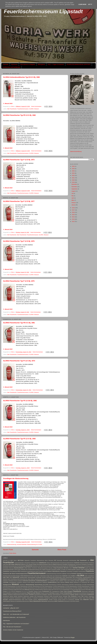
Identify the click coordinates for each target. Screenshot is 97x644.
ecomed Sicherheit (22, 544)
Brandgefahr (65, 564)
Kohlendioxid (63, 579)
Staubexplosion (40, 596)
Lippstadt (82, 581)
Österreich (46, 590)
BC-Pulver (12, 564)
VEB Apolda (89, 598)
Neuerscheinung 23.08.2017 (46, 588)
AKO (55, 560)
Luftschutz (25, 582)
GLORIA (31, 109)
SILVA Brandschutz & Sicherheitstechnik (61, 595)
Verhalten (51, 600)
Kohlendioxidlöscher (83, 579)
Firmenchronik (91, 574)
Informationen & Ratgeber (28, 64)
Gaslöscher (65, 576)
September (75, 189)
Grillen (86, 576)
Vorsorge (77, 600)
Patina (80, 590)
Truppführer (24, 598)
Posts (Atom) (13, 553)
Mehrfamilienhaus (38, 582)
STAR (35, 596)
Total (82, 596)
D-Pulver (92, 566)
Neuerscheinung (30, 585)
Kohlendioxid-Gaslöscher (72, 579)
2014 (73, 217)
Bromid (60, 566)
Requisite (43, 593)
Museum (37, 109)
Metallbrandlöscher (52, 582)
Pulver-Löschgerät (68, 591)
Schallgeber (57, 593)
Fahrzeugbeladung (13, 571)
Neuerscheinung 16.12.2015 (39, 586)
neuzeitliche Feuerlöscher (83, 588)
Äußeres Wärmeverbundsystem (53, 563)
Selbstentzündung (17, 595)
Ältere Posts (62, 550)
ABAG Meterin (14, 560)
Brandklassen (6, 566)
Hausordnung (49, 577)
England (44, 570)
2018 (73, 208)
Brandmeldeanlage (13, 566)
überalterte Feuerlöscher (39, 598)
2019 (73, 182)
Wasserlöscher (37, 601)
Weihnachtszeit (51, 601)
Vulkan (81, 600)
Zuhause (77, 601)
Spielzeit (11, 596)
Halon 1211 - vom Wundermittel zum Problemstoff (16, 614)
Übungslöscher (47, 598)
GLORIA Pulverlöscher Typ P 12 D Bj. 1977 (19, 201)
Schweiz (5, 595)
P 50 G (57, 590)
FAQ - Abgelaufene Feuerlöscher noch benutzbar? (16, 624)
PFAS (87, 590)
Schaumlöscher (68, 593)
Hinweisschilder (69, 577)
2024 (73, 171)
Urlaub (84, 598)
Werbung (66, 601)
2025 (73, 169)
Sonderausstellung (83, 595)
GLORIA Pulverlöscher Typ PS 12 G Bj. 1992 (19, 439)
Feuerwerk (79, 574)
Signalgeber (45, 595)
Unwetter (80, 598)
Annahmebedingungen (19, 563)
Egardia (87, 568)
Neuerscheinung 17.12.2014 (88, 586)
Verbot (23, 600)
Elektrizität (23, 570)
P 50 (55, 590)
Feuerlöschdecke (82, 571)
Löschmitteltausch (13, 582)
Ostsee (50, 590)
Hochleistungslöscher (87, 577)
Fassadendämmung (31, 571)
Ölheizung (27, 590)
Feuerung (69, 574)
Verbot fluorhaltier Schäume (31, 600)
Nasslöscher (22, 585)
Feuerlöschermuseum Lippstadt (43, 11)
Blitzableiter (46, 564)
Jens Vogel (28, 579)
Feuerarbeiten (70, 571)
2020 (73, 180)
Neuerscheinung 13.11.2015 (14, 586)
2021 (73, 178)
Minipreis (72, 582)
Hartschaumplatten (32, 577)
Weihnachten (44, 601)
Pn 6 (23, 591)
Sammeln (47, 593)
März (73, 200)
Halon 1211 (9, 577)
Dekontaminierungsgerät (43, 568)
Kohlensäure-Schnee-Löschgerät (15, 581)
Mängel (33, 582)
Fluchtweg (5, 576)
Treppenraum (6, 598)
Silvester (72, 595)
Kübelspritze (53, 581)
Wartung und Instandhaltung (16, 601)
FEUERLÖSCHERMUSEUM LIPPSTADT (79, 64)
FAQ (19, 571)
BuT (68, 566)
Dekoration (51, 568)
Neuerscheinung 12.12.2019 (81, 585)
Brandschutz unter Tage (38, 566)
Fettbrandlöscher (56, 571)
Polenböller (31, 591)
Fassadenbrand (23, 571)
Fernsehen (41, 571)
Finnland (86, 574)
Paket (77, 590)
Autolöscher (77, 563)
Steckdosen (46, 596)
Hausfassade (39, 577)
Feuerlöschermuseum (23, 109)
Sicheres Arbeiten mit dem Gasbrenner (13, 630)
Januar (73, 205)
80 (9, 560)
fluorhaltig (13, 576)
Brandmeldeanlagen (21, 566)
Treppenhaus (91, 596)
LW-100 (29, 582)
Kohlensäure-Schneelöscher (29, 581)
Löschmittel (6, 582)
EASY (71, 568)
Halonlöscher (16, 577)
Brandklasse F (91, 564)
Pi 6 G (13, 591)
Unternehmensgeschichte (73, 598)
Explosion (78, 570)
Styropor (60, 596)
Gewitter (73, 576)
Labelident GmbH (63, 581)
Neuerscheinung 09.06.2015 (68, 585)
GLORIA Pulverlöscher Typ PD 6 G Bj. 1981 (19, 323)
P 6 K (70, 590)
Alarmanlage (60, 560)
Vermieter (55, 600)
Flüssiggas (18, 576)
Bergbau (35, 564)
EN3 (27, 570)
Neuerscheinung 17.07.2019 (63, 586)
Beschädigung (40, 564)
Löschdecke (87, 581)
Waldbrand (92, 600)
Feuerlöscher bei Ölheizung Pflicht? (12, 611)
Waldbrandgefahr (7, 601)
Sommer (77, 595)
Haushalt (44, 577)
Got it (90, 4)
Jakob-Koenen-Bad (21, 579)
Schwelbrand (10, 595)
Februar (74, 203)
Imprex (9, 579)
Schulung (88, 593)
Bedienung (17, 564)
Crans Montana (87, 566)
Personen (83, 590)
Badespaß (82, 563)
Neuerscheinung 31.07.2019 (35, 544)
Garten (51, 576)
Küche (57, 581)
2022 (73, 175)
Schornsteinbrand (83, 593)
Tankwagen (65, 596)
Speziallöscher (6, 596)
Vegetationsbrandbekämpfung (15, 600)
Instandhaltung (14, 579)
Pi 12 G (9, 591)
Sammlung (52, 593)
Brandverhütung (55, 566)
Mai (73, 196)
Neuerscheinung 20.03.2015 (9, 588)
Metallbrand (45, 582)
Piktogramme (19, 591)
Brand (55, 564)
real (12, 593)
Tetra (69, 596)
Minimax (67, 582)
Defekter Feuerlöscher (32, 568)
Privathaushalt (46, 591)
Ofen (23, 590)
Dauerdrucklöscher (19, 568)
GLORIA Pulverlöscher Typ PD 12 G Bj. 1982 (19, 115)
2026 (73, 166)
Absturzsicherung (12, 544)
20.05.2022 (5, 560)
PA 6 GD (74, 590)
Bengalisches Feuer (24, 564)
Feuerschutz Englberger (61, 574)
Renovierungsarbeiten (22, 593)
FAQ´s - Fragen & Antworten (56, 64)
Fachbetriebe (86, 570)
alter (88, 560)
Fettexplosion (63, 571)
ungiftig (65, 598)
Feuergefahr (75, 571)
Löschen (92, 581)
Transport (86, 596)
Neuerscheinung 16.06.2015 (26, 586)
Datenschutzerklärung (76, 151)
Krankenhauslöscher (42, 581)
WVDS (74, 601)
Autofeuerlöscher (70, 563)
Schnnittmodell (76, 593)
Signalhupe (50, 595)
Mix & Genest (91, 582)
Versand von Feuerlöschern (68, 600)
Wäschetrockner (26, 601)
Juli (73, 193)
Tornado (79, 596)
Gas (54, 576)
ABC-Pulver (21, 560)
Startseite (6, 64)
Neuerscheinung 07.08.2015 (55, 585)
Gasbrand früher (59, 576)
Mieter (59, 582)
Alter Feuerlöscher (12, 109)
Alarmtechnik (66, 560)
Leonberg (72, 581)
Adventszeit (51, 560)
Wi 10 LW (70, 601)
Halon (4, 577)
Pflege (90, 590)
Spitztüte (16, 596)
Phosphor (5, 591)
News (90, 588)
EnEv (41, 570)
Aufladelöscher (42, 563)
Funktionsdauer (43, 576)
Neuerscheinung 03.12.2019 (42, 585)
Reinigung (15, 593)
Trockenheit (12, 598)
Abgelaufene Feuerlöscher (30, 560)
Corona (78, 566)
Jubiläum (32, 579)
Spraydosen (20, 596)
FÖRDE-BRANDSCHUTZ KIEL (27, 576)
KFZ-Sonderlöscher (55, 579)
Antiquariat (33, 563)
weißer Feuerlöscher (59, 601)
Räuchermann (85, 591)
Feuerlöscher (90, 571)
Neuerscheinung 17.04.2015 (51, 586)
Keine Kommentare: (37, 106)
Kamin (43, 579)
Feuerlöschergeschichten (21, 574)
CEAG (72, 566)
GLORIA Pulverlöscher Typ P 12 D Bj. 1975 (19, 241)
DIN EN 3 (66, 568)
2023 (73, 173)
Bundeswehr (64, 566)
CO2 (75, 566)
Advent (46, 560)
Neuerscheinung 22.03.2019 (21, 588)
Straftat (51, 596)
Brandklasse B (85, 564)
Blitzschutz (51, 564)
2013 (73, 219)
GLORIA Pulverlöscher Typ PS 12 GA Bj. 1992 (20, 401)
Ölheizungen (32, 590)
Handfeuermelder (24, 577)
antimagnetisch (27, 563)
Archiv (37, 563)
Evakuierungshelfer (72, 570)
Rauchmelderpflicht (7, 593)
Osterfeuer (41, 590)
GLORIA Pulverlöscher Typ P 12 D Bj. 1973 (19, 160)
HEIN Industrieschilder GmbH (59, 577)
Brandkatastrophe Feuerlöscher (75, 564)
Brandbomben (59, 564)
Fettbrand (49, 571)
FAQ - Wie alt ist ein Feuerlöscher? (12, 627)
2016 (73, 212)
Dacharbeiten (6, 568)
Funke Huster (36, 576)
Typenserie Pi (30, 598)
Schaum (62, 593)
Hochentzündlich (79, 577)
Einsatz (19, 570)
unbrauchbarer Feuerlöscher (57, 598)
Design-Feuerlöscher (58, 568)
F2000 (82, 570)
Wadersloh (86, 600)
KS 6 (49, 581)
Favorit (37, 571)
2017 (73, 210)
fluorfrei (9, 576)
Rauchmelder (91, 591)
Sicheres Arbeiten (25, 595)
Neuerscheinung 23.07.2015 (34, 588)
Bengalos (31, 564)
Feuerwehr (74, 574)
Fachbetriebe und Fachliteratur (11, 67)
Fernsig (45, 571)
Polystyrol (36, 591)
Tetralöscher (74, 596)
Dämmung (11, 568)
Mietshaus (63, 582)
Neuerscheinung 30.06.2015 (59, 588)
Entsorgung (54, 570)
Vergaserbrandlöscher (43, 600)
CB (70, 566)
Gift (76, 576)
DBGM (26, 568)
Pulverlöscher (77, 591)
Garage (48, 576)
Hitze (74, 577)
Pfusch (93, 590)
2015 (73, 215)
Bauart (7, 564)
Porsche (40, 591)
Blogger (73, 637)
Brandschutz (29, 566)
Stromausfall (56, 596)
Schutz (92, 593)
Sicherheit (31, 595)
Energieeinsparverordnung (33, 570)
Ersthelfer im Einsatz (61, 570)
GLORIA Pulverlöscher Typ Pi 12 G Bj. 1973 (19, 361)
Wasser (31, 601)
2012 (73, 221)
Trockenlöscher (18, 598)
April (73, 198)
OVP (52, 590)
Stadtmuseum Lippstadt (29, 596)
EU (67, 570)
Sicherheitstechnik (38, 595)
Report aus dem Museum (34, 593)
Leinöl (68, 581)
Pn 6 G (26, 591)
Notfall (15, 590)
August (74, 191)
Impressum (14, 64)
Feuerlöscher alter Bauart (9, 574)
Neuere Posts (8, 550)
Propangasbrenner (56, 591)
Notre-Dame (19, 590)
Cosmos (82, 566)
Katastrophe (47, 579)
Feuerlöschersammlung (51, 574)
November (74, 187)
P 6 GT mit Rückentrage (64, 590)
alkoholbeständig (73, 560)
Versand (60, 600)
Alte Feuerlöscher (12, 235)
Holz (93, 577)
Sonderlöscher (91, 595)
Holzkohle (5, 579)
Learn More (82, 4)
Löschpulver (19, 582)
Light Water (77, 581)
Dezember (74, 184)
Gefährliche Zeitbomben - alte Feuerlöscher (14, 617)
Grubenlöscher (91, 576)
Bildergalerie (41, 64)
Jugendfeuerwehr (38, 579)
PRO (50, 591)
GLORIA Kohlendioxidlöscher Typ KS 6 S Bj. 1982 (21, 77)
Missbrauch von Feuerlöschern (81, 582)
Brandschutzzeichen (47, 566)
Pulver (62, 591)
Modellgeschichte (7, 585)
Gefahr (69, 576)
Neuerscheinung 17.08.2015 (76, 586)
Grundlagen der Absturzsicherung (16, 479)
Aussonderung (63, 563)
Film (83, 574)
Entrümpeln (48, 570)
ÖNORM (37, 590)
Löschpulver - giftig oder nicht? (11, 608)
